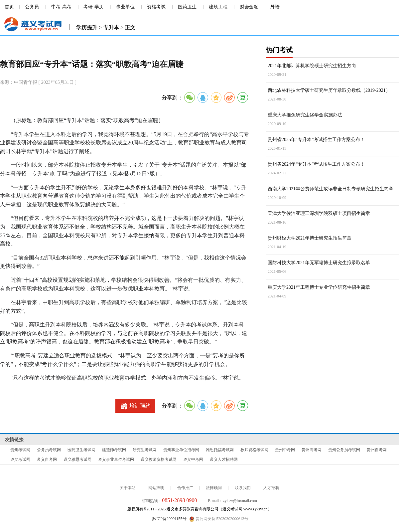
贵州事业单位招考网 (181, 450)
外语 (275, 7)
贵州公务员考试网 (344, 450)
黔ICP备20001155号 (169, 519)
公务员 (32, 7)
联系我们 (243, 488)
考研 (88, 7)
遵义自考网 (47, 459)
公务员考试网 (49, 450)
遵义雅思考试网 (77, 459)
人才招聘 (271, 488)
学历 (99, 7)
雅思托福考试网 (220, 450)
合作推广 (185, 488)
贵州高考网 (312, 450)
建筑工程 (218, 7)
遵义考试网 (20, 459)
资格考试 (156, 7)
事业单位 (125, 7)
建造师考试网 (114, 450)
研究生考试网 (145, 450)
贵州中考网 (285, 450)
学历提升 (87, 27)
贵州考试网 (20, 450)
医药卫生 (187, 7)
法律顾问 (214, 488)
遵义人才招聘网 (224, 459)
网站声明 (156, 488)
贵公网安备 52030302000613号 (219, 519)
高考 (67, 7)
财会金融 (249, 7)
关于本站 (128, 488)
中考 (56, 7)
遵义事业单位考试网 (116, 459)
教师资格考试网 (254, 450)
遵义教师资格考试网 (159, 459)
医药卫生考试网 (81, 450)
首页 (9, 7)
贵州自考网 (377, 450)
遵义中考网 (193, 459)
